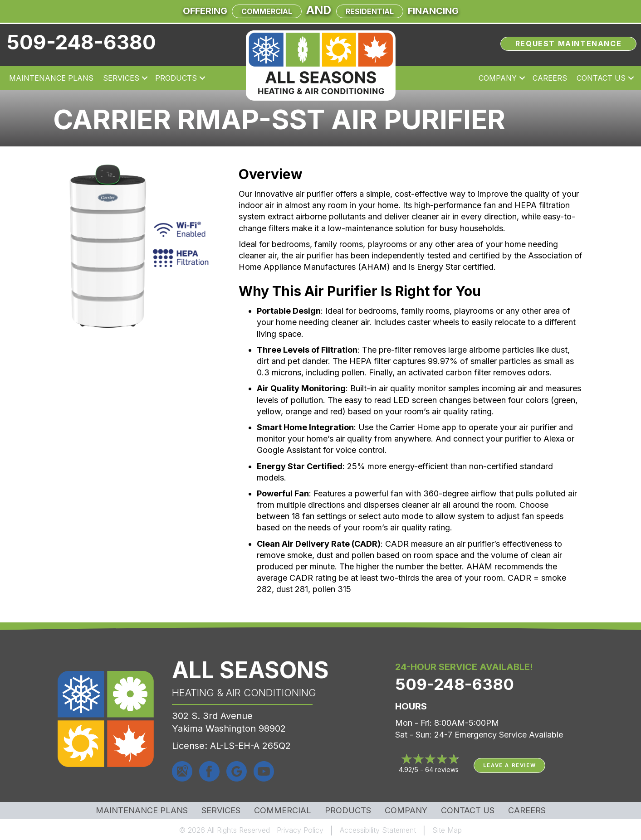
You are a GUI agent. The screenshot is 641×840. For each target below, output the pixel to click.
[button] (145, 78)
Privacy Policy (300, 830)
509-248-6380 (81, 42)
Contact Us (601, 78)
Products (176, 78)
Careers (550, 78)
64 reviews (442, 770)
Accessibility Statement (378, 830)
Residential (370, 11)
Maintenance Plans (51, 78)
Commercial (267, 11)
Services (121, 78)
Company (498, 78)
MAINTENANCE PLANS (142, 811)
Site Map (447, 830)
